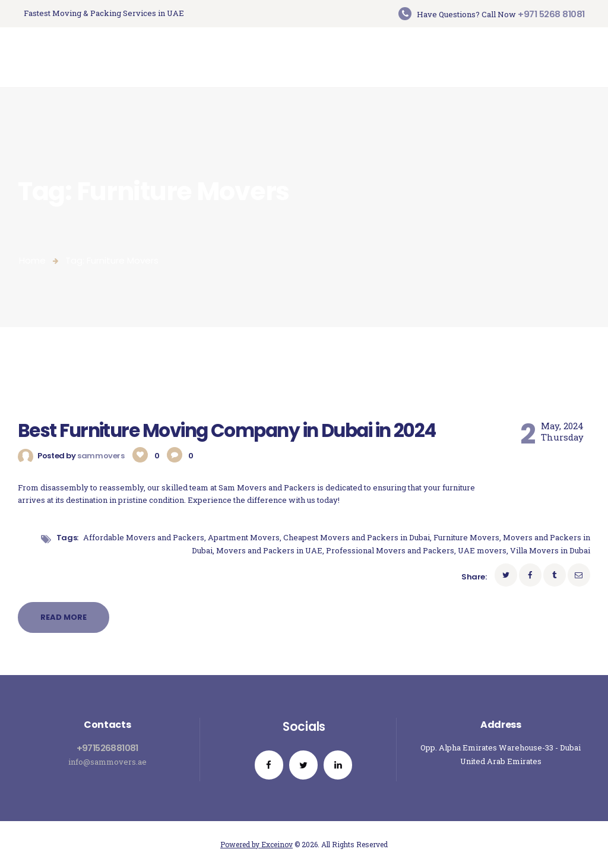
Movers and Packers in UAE (269, 550)
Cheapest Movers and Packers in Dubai (357, 537)
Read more (64, 617)
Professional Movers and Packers (390, 550)
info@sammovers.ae (107, 762)
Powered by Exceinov (256, 844)
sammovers (102, 456)
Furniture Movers (466, 537)
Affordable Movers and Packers (144, 537)
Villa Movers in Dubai (550, 550)
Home (32, 260)
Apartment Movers (244, 537)
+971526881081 (107, 748)
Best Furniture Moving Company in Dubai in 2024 (227, 430)
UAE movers (482, 550)
